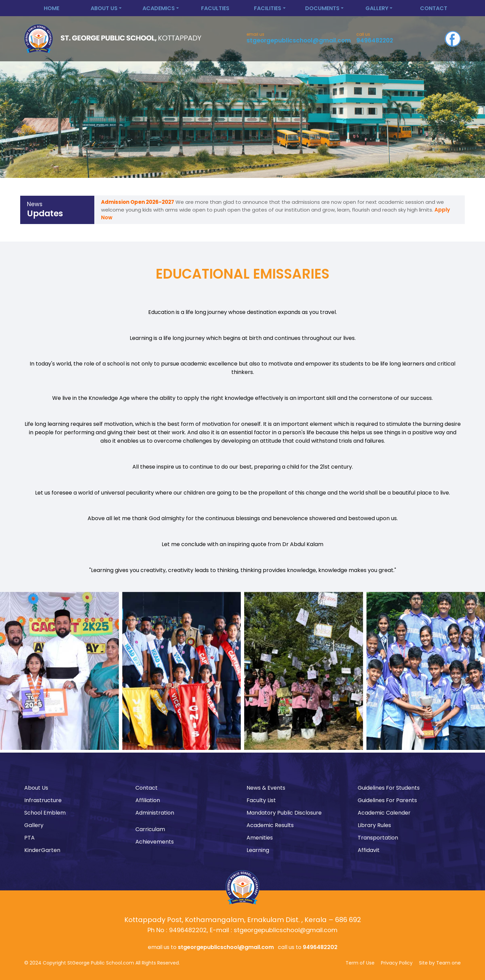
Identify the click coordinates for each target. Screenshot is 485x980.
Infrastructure (43, 800)
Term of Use (360, 963)
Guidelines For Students (389, 788)
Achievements (155, 842)
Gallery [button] (377, 8)
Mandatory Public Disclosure (284, 813)
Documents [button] (322, 8)
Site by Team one (440, 963)
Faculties (215, 8)
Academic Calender (384, 813)
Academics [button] (159, 8)
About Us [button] (104, 8)
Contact (434, 8)
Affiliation (148, 800)
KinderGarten (42, 850)
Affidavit (369, 850)
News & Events (266, 788)
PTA (29, 838)
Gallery (34, 825)
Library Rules (374, 825)
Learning (258, 850)
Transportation (378, 838)
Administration (155, 813)
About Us (36, 788)
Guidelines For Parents (387, 800)
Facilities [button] (268, 8)
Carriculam (150, 829)
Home (52, 8)
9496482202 (375, 40)
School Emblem (45, 813)
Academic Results (270, 825)
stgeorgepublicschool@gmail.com (299, 40)
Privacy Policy (397, 963)
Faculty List (261, 800)
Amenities (260, 838)
